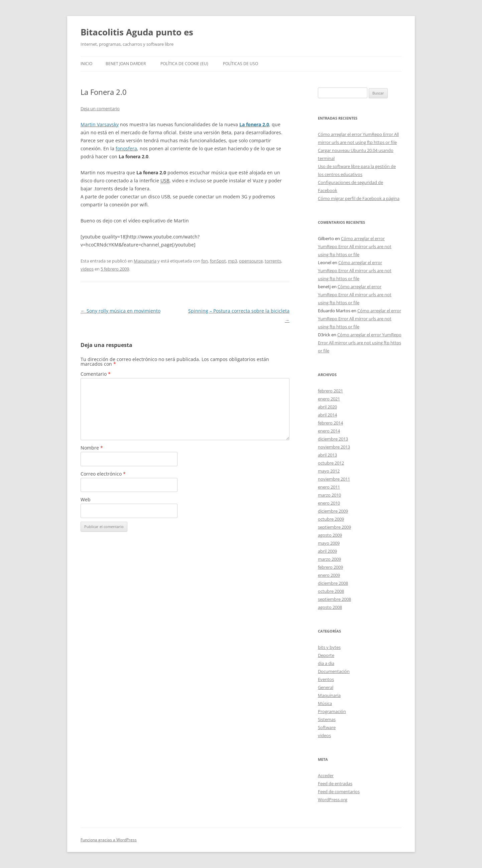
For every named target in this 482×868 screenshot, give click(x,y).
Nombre (92, 448)
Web (86, 499)
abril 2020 (327, 407)
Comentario (96, 374)
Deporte (326, 655)
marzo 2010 (329, 495)
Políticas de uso (240, 64)
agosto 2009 (330, 535)
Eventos (326, 679)
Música (325, 703)
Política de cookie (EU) (184, 64)
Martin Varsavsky (100, 124)
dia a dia (326, 663)
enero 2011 (329, 487)
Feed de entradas (335, 784)
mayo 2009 (329, 543)
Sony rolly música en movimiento (120, 311)
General (326, 687)
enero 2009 (329, 575)
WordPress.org (333, 800)
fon (205, 261)
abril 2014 (327, 415)
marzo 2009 (329, 559)
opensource (251, 261)
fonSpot (218, 261)
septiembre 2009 (334, 527)
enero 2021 (329, 399)
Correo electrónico (103, 474)
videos (87, 269)
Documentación (334, 671)
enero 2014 (329, 431)
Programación (332, 711)
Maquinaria (145, 261)
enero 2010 (329, 503)
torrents (273, 261)
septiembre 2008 (334, 599)
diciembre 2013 (333, 439)
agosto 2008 (330, 607)
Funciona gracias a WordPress (109, 840)
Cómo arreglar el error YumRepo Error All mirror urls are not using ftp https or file (355, 246)
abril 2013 (327, 455)
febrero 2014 (330, 423)
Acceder (326, 775)
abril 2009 (327, 551)
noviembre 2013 (334, 447)
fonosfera (126, 148)
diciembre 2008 (333, 583)
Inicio (86, 64)
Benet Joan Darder (126, 64)
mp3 (232, 261)
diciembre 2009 (333, 511)
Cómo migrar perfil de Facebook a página (359, 198)
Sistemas (327, 719)
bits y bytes (329, 647)
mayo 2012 (329, 471)
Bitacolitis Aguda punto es (137, 32)
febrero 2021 (330, 391)
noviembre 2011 (334, 479)
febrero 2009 (330, 567)
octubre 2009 (331, 519)
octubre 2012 (331, 463)
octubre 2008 (331, 591)
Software (327, 727)
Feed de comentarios (339, 792)
